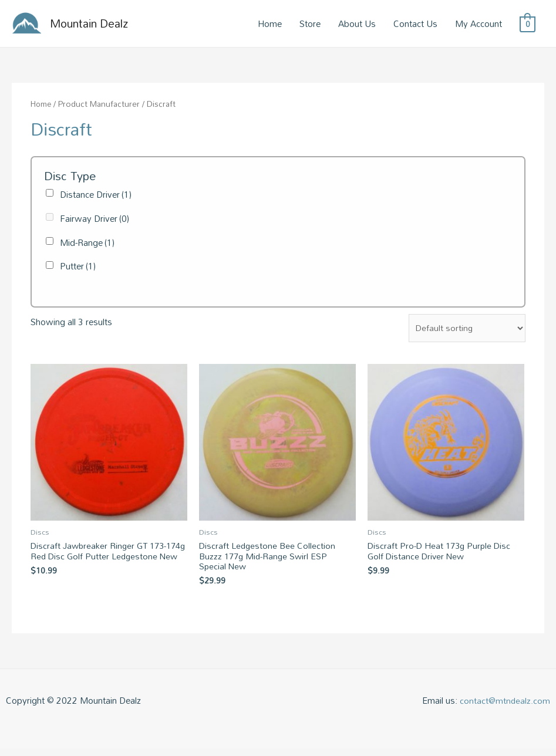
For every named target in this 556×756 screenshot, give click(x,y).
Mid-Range (87, 247)
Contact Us (415, 26)
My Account (479, 26)
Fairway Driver (95, 223)
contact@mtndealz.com (504, 708)
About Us (357, 26)
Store (310, 26)
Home (270, 26)
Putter (78, 271)
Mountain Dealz (97, 26)
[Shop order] (465, 333)
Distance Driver (96, 199)
